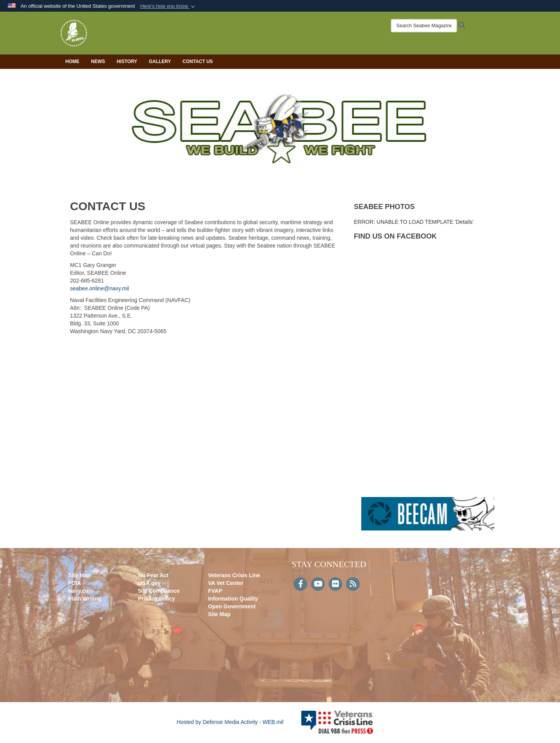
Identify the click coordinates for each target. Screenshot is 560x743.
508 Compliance (159, 591)
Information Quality (233, 599)
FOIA (74, 583)
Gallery (160, 61)
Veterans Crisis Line (234, 575)
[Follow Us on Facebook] (300, 585)
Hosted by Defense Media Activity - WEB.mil (230, 722)
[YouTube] (318, 585)
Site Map (79, 575)
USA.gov (149, 583)
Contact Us (198, 61)
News (98, 61)
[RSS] (353, 585)
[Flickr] (335, 585)
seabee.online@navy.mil (100, 288)
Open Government (232, 606)
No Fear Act (153, 575)
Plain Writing (85, 599)
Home (72, 61)
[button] (168, 6)
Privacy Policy (157, 599)
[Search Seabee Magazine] (424, 26)
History (127, 61)
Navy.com (81, 591)
